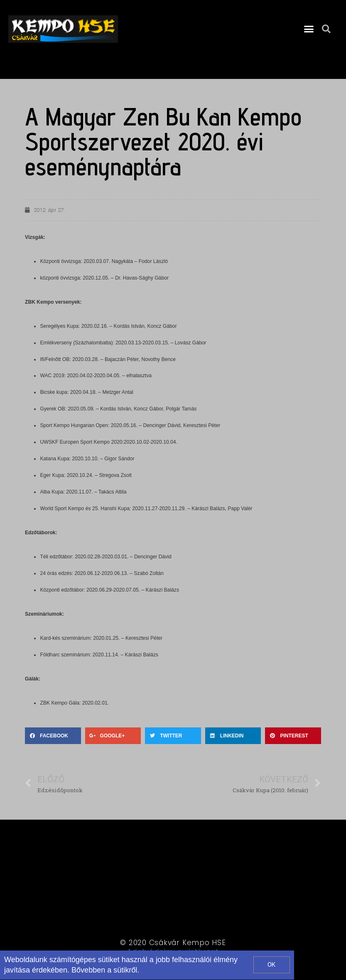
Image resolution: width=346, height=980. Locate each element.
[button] (309, 29)
